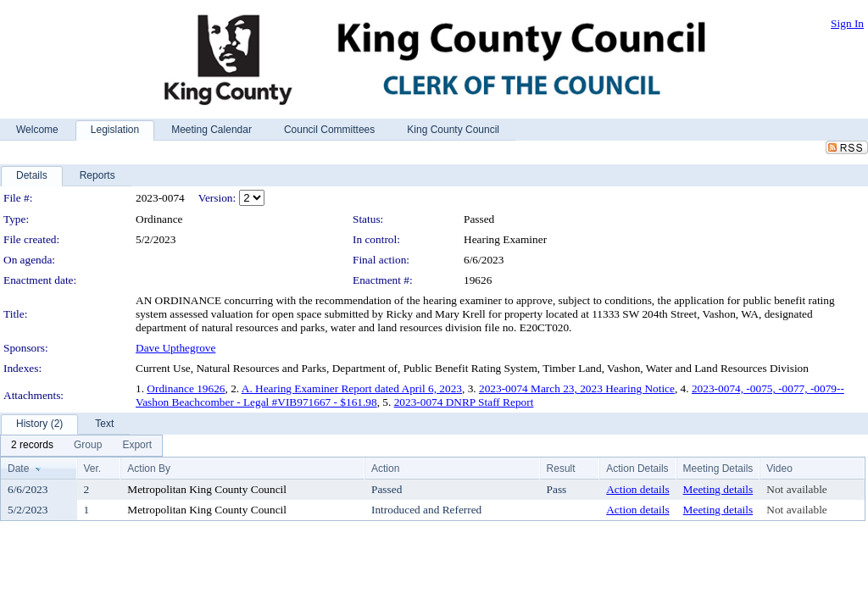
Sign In (847, 23)
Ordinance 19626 (186, 388)
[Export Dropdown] (137, 446)
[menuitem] (32, 446)
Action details (637, 489)
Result (561, 469)
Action (385, 469)
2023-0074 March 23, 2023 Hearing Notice (577, 388)
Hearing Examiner (505, 239)
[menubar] (81, 446)
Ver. (93, 469)
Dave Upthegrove (175, 348)
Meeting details (718, 489)
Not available (796, 489)
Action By (149, 469)
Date (18, 469)
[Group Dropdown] (88, 446)
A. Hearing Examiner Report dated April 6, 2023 (352, 388)
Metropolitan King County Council (207, 489)
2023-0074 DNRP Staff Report (464, 402)
